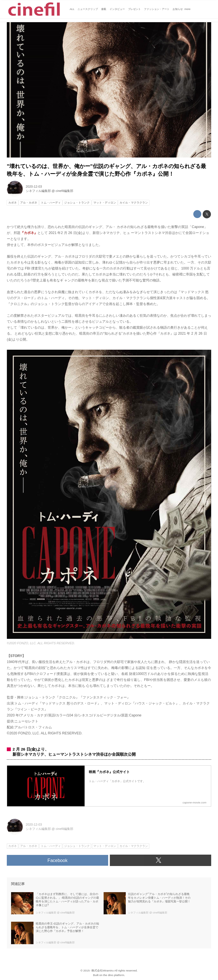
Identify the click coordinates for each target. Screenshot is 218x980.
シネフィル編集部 (38, 191)
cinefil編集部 (64, 191)
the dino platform (114, 975)
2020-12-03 (34, 187)
